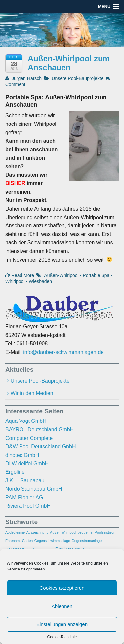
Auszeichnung (38, 532)
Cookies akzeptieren (62, 588)
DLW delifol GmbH (27, 463)
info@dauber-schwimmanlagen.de (63, 352)
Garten (28, 541)
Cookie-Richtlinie (62, 637)
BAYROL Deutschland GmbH (40, 430)
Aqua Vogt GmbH (26, 421)
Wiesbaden (40, 281)
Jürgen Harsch (23, 78)
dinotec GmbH (22, 455)
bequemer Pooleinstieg (96, 532)
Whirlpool (15, 281)
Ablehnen (62, 606)
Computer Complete (29, 438)
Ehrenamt (13, 541)
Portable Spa (96, 275)
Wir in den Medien (32, 393)
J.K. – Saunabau (25, 481)
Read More (20, 275)
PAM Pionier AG (24, 497)
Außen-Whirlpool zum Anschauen (69, 63)
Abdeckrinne (15, 532)
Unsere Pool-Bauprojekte (77, 78)
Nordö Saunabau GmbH (34, 489)
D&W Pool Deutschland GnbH (41, 446)
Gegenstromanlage (87, 541)
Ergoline (15, 472)
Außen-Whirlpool (61, 275)
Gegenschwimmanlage (52, 541)
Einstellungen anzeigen (62, 624)
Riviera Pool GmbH (28, 506)
